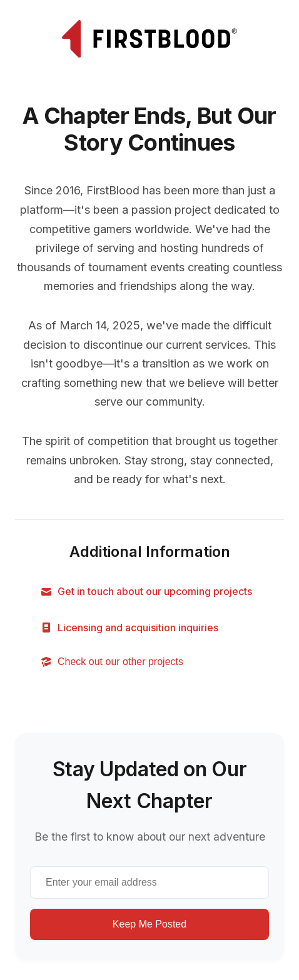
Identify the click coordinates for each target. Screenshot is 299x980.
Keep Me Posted (149, 924)
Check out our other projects (112, 662)
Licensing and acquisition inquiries (129, 628)
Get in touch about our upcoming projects (146, 592)
